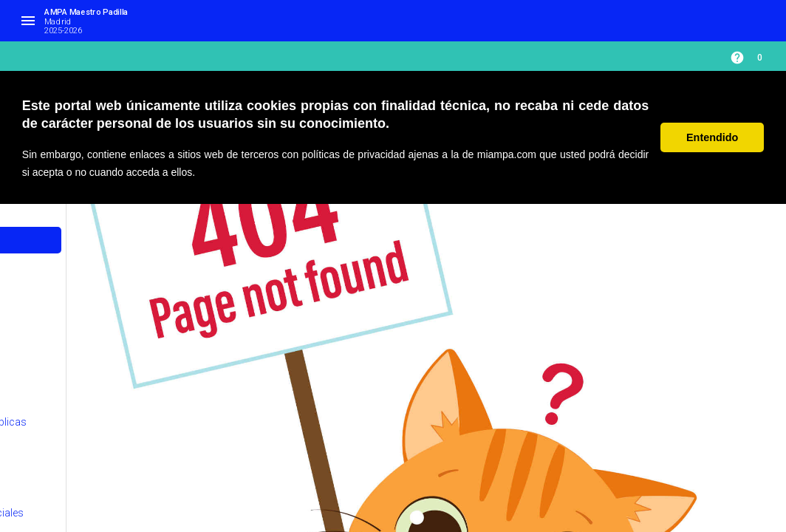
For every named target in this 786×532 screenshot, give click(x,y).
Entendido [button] (712, 137)
